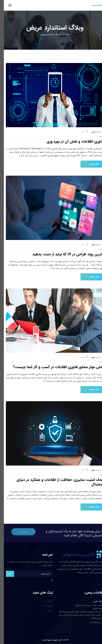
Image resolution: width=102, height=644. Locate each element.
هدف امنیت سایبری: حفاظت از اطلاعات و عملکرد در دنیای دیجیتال (56, 482)
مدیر (90, 132)
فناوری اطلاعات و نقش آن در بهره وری (71, 142)
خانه (63, 35)
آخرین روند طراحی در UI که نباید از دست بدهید (64, 254)
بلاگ (79, 132)
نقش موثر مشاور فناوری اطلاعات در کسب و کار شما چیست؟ (55, 367)
